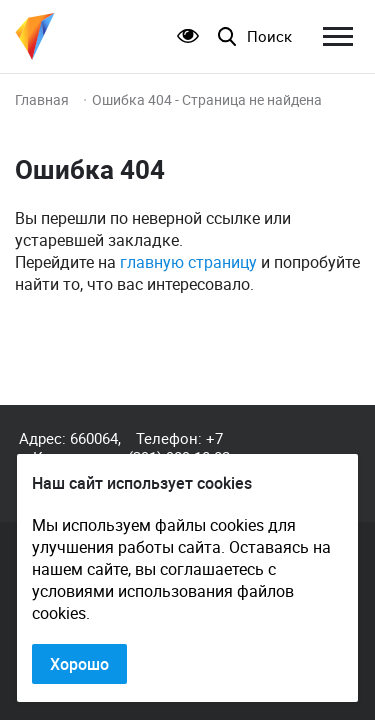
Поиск (269, 36)
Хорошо (79, 664)
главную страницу (188, 262)
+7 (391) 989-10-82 (179, 447)
